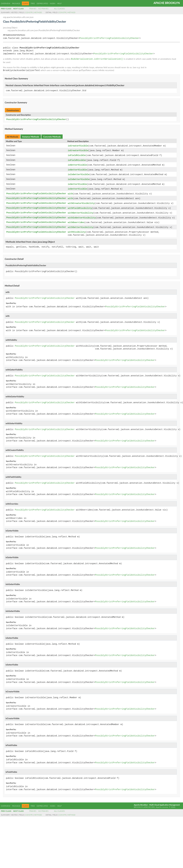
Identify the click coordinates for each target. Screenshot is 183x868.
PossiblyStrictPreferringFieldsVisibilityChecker (109, 38)
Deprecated (42, 3)
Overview (6, 3)
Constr (29, 12)
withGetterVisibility (81, 210)
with (70, 191)
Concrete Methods (52, 136)
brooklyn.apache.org (144, 803)
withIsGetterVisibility (82, 215)
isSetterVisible (77, 182)
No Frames (43, 9)
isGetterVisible (77, 164)
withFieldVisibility (80, 205)
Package (16, 3)
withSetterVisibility (81, 224)
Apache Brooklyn (167, 3)
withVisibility (77, 229)
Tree (33, 3)
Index (53, 3)
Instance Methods (31, 136)
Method (38, 12)
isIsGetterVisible (79, 173)
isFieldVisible (77, 154)
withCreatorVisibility (81, 201)
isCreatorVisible (78, 145)
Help (59, 3)
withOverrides (76, 219)
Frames (33, 9)
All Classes (59, 9)
